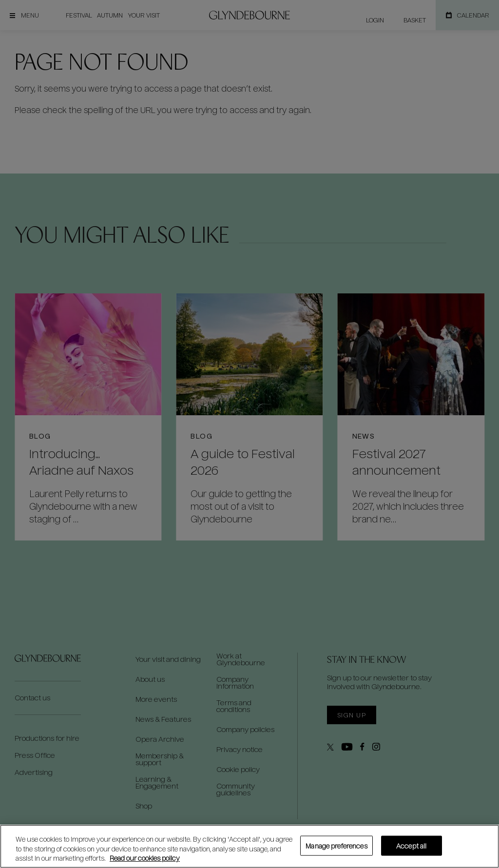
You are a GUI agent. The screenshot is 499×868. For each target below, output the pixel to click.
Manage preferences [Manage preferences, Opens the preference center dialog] (336, 845)
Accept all (411, 845)
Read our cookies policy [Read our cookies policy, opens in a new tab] (145, 858)
